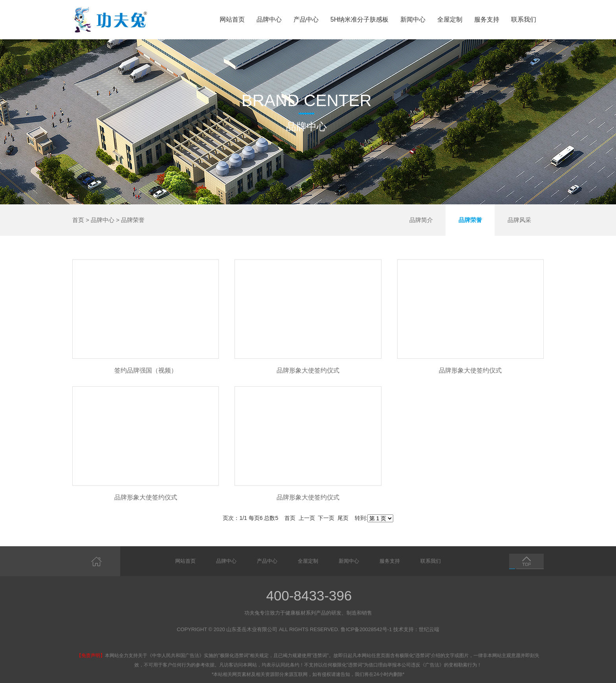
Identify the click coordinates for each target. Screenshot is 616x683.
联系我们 (524, 19)
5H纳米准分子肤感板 (359, 19)
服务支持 (487, 19)
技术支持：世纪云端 (416, 629)
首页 (78, 220)
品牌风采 (519, 220)
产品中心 (306, 19)
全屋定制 (450, 19)
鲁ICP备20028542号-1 (366, 629)
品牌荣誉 (133, 220)
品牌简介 (421, 220)
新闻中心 (413, 19)
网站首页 (232, 19)
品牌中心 (269, 19)
